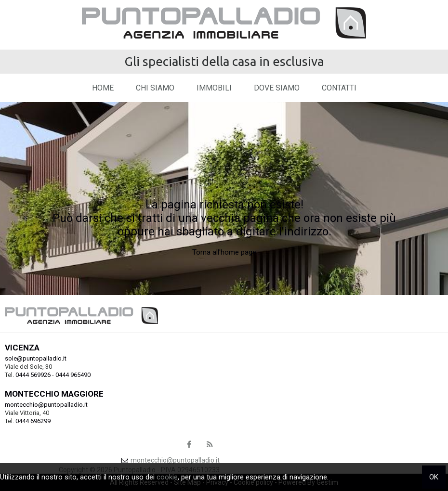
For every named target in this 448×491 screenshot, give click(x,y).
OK (434, 477)
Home (103, 88)
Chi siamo (155, 88)
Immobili (214, 88)
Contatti (339, 88)
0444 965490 (73, 375)
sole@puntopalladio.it (36, 358)
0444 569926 (33, 375)
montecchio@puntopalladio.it (46, 405)
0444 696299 (33, 421)
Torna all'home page (224, 252)
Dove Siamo (277, 88)
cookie (167, 477)
